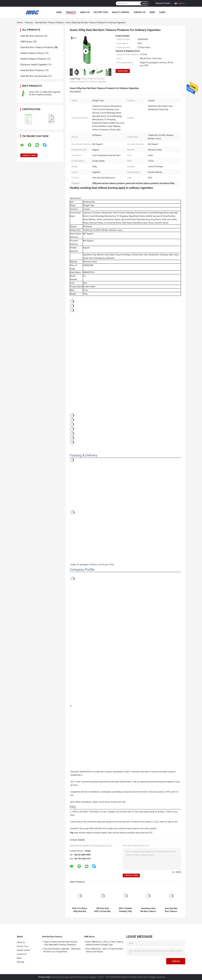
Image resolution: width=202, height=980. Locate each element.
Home (59, 12)
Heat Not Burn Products (32, 70)
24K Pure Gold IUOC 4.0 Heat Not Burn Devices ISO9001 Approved (102, 910)
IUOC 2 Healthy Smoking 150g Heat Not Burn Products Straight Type (125, 910)
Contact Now (123, 71)
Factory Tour (101, 12)
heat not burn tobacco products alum (124, 833)
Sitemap (20, 962)
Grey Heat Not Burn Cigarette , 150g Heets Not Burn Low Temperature (62, 950)
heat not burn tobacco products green (90, 833)
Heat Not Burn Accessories (34, 76)
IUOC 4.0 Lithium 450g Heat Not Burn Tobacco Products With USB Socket (80, 910)
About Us (85, 12)
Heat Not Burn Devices (32, 36)
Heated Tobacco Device (32, 53)
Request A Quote (163, 3)
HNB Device (26, 42)
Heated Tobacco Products (33, 59)
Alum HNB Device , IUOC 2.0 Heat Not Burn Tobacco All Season (104, 950)
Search (144, 3)
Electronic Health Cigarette (34, 65)
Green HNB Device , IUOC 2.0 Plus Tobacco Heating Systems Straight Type (105, 943)
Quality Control (121, 12)
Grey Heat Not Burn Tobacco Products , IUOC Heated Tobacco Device (171, 910)
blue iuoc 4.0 (147, 833)
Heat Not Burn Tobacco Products (49, 23)
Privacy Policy (45, 977)
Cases (162, 12)
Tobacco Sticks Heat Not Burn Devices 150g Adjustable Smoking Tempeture (60, 943)
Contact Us (139, 12)
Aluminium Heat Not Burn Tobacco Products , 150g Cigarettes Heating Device (148, 910)
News (152, 12)
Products (71, 12)
